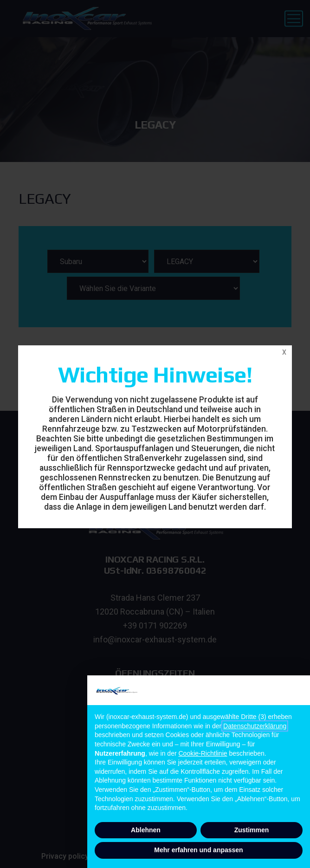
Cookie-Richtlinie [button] (203, 753)
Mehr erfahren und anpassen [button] (198, 850)
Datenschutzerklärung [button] (255, 726)
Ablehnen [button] (146, 830)
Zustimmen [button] (252, 830)
